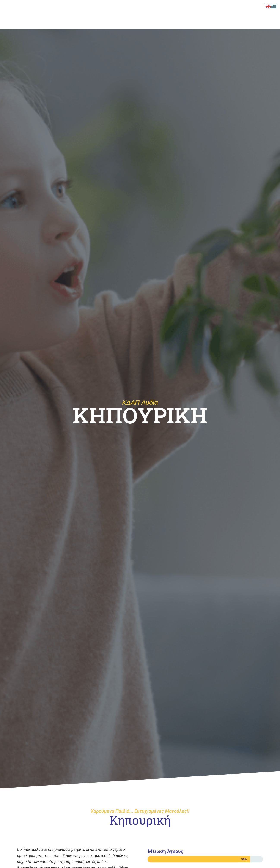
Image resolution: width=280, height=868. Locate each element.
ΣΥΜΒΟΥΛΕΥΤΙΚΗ (196, 9)
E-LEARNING (225, 9)
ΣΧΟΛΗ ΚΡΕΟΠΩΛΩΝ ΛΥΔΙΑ (105, 9)
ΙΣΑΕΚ (74, 9)
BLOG (245, 9)
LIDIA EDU (155, 9)
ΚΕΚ (172, 9)
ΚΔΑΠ (136, 9)
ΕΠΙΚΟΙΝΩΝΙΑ (79, 21)
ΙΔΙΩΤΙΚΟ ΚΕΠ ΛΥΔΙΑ (111, 21)
